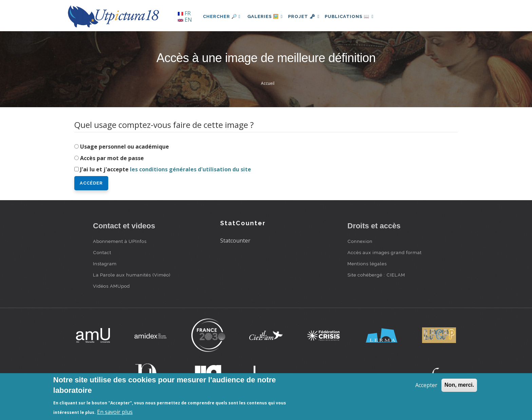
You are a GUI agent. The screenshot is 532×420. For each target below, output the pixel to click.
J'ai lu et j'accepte (166, 169)
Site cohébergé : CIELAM (376, 275)
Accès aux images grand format (385, 252)
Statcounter (235, 241)
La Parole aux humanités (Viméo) (132, 275)
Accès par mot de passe (112, 158)
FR (184, 13)
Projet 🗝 (308, 16)
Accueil (268, 83)
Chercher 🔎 (222, 16)
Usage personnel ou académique (125, 147)
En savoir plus (115, 412)
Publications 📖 (356, 16)
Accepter (426, 385)
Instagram (105, 264)
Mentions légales (367, 264)
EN (185, 20)
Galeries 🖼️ (267, 16)
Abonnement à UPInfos (120, 241)
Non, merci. (459, 385)
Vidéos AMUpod (111, 286)
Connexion (360, 241)
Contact (102, 252)
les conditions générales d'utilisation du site (191, 169)
